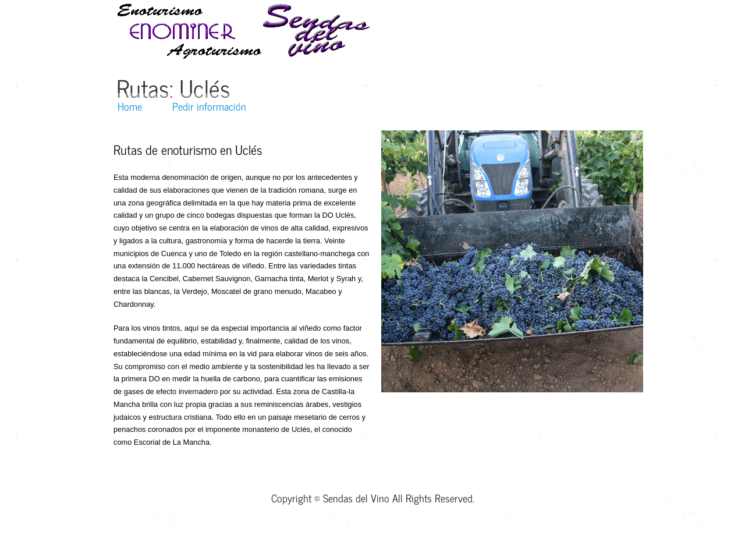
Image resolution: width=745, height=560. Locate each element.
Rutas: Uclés (173, 88)
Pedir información (209, 106)
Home (130, 106)
